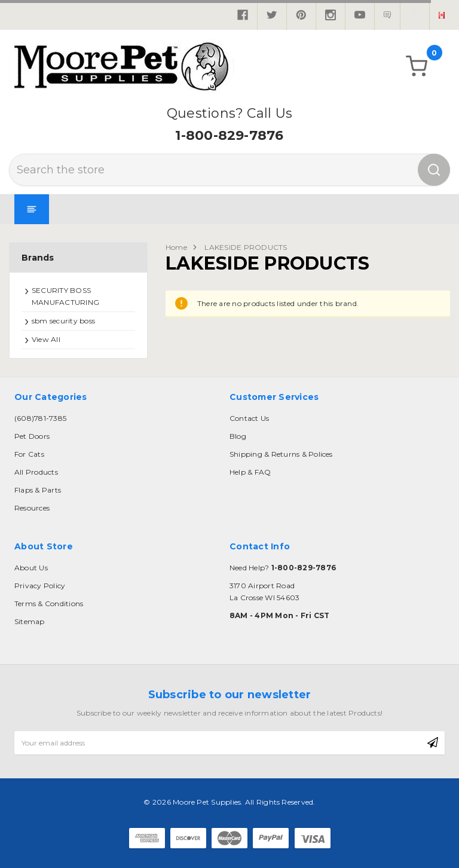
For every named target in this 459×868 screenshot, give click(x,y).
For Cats (29, 454)
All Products (36, 472)
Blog (238, 436)
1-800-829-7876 (229, 135)
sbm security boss (63, 321)
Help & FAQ (250, 472)
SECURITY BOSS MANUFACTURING (65, 296)
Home (176, 247)
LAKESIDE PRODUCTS (246, 247)
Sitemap (30, 621)
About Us (31, 568)
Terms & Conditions (49, 603)
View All (46, 339)
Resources (32, 508)
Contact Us (249, 418)
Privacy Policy (40, 586)
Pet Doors (32, 436)
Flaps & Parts (38, 490)
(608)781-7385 (40, 418)
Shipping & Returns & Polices (281, 454)
